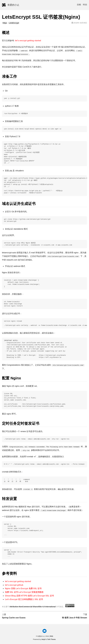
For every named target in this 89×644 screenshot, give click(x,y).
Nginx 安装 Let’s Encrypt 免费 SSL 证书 (23, 588)
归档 (79, 5)
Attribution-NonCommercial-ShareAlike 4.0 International (33, 606)
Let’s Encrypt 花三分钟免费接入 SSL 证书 (24, 599)
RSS (85, 5)
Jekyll (43, 639)
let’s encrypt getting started (28, 41)
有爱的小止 (13, 5)
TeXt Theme (51, 639)
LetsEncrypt (14, 23)
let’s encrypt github (14, 585)
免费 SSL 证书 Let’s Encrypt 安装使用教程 (24, 592)
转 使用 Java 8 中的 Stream (75, 618)
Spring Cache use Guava (14, 618)
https (5, 23)
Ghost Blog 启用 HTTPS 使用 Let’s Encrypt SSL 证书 (29, 596)
